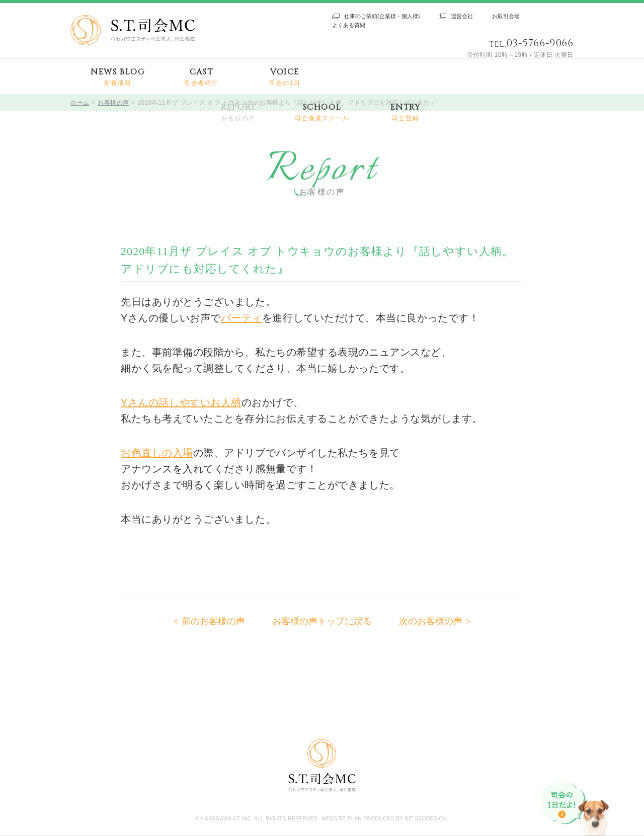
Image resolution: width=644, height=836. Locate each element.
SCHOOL (322, 112)
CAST (201, 77)
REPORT (238, 112)
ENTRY (406, 112)
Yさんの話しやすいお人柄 (181, 402)
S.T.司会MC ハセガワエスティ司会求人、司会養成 (133, 30)
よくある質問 (349, 25)
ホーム (80, 103)
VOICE (285, 77)
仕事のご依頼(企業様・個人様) (382, 16)
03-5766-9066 (540, 43)
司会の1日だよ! (576, 808)
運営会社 (462, 16)
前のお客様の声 (213, 621)
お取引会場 (506, 16)
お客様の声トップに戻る (322, 621)
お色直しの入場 (157, 453)
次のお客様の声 (431, 621)
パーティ (242, 318)
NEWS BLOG (117, 77)
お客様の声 (113, 103)
